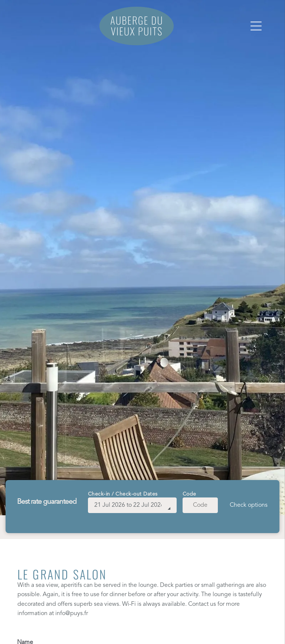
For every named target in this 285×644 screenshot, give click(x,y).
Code (189, 494)
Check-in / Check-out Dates (123, 494)
